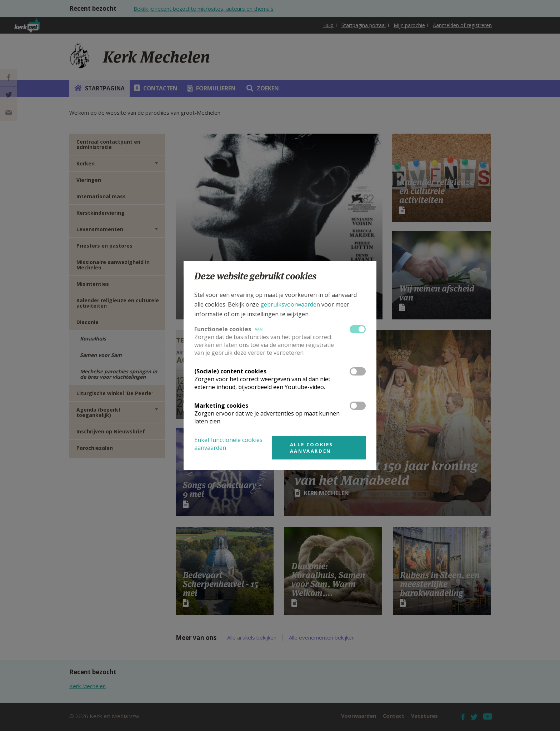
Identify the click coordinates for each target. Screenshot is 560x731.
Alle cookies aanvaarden (312, 448)
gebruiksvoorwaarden (290, 304)
